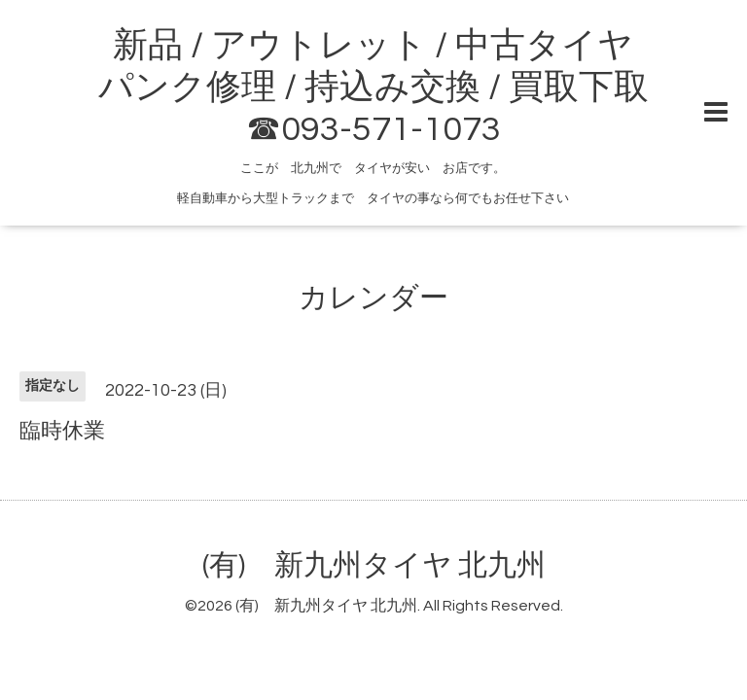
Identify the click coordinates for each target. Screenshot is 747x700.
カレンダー (373, 298)
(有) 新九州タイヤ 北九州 (374, 565)
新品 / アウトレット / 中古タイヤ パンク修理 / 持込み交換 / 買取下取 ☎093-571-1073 (373, 87)
